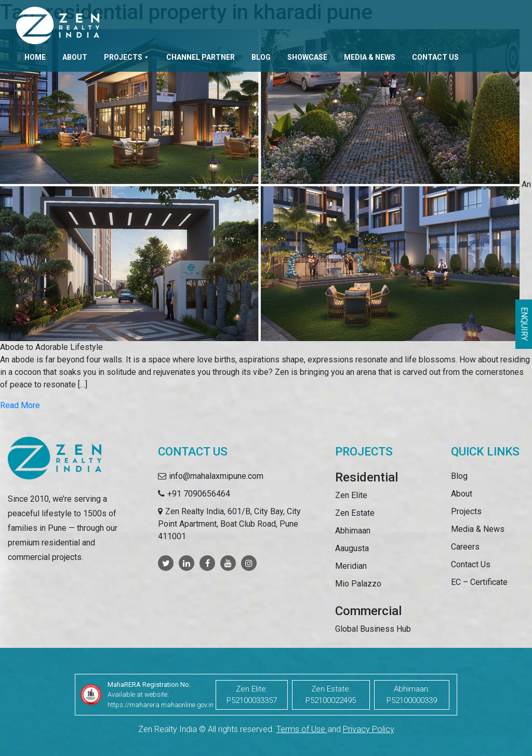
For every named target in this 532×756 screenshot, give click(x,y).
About (75, 57)
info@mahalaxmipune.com (216, 476)
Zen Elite (351, 495)
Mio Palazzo (358, 584)
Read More (20, 405)
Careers (465, 547)
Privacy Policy (369, 729)
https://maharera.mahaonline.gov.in (161, 705)
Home (35, 57)
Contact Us (435, 57)
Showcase (307, 57)
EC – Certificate (479, 582)
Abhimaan (353, 531)
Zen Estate (355, 513)
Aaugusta (352, 548)
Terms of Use (302, 729)
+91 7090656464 (199, 494)
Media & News (370, 57)
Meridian (351, 566)
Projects (127, 57)
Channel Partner (201, 57)
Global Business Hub (373, 629)
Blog (261, 57)
